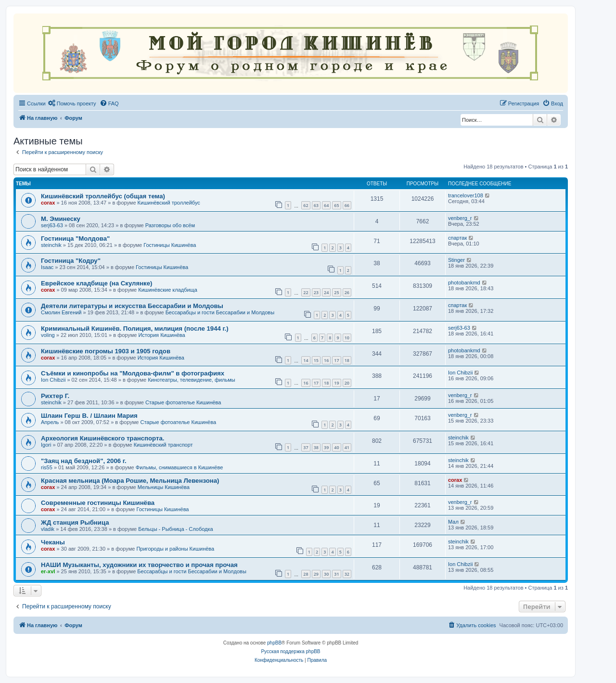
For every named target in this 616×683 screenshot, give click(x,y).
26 (347, 292)
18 (347, 360)
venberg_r (460, 218)
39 (326, 447)
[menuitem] (72, 103)
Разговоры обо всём (170, 225)
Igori (46, 445)
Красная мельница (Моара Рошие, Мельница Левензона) (130, 481)
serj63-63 (52, 225)
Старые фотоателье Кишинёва (183, 402)
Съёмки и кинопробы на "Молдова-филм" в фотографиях (133, 373)
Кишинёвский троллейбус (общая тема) (103, 196)
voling (48, 335)
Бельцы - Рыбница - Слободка (175, 529)
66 (347, 205)
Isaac (47, 267)
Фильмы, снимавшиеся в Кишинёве (180, 467)
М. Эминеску (61, 219)
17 (336, 360)
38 (316, 447)
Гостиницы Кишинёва (170, 245)
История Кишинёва (161, 335)
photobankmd (464, 283)
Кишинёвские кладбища (168, 290)
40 (336, 447)
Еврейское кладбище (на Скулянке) (96, 283)
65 (336, 205)
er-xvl (48, 571)
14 (306, 360)
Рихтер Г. (55, 396)
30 (326, 574)
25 (336, 292)
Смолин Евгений (61, 312)
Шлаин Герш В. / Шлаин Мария (89, 416)
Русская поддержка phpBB (290, 651)
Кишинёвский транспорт (163, 445)
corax (48, 203)
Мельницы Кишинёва (164, 487)
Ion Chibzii (53, 380)
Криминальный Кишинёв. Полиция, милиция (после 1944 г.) (135, 329)
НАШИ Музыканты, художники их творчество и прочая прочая (139, 565)
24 (326, 292)
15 (316, 360)
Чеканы (53, 542)
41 (347, 447)
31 (336, 574)
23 (316, 292)
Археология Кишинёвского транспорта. (103, 438)
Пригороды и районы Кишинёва (175, 549)
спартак (457, 238)
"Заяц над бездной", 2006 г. (84, 461)
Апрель (50, 422)
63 (316, 205)
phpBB (274, 643)
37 (306, 447)
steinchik (51, 245)
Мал (453, 522)
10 (347, 338)
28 (306, 574)
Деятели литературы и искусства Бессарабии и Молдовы (132, 306)
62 (306, 205)
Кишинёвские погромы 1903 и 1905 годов (106, 351)
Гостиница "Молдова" (75, 238)
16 (326, 360)
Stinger (456, 260)
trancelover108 (466, 195)
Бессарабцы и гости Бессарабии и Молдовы (220, 312)
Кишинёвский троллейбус (169, 203)
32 (347, 574)
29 (316, 574)
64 (326, 205)
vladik (48, 529)
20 (347, 383)
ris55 (47, 467)
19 (336, 383)
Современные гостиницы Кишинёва (98, 503)
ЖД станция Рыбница (75, 522)
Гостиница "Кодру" (71, 261)
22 (306, 292)
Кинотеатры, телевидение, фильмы (192, 380)
